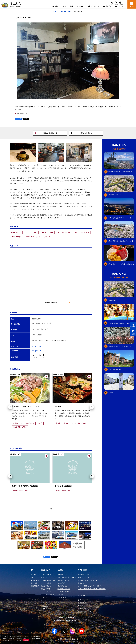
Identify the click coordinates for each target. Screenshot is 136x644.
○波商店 (58, 406)
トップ (55, 11)
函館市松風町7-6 (22, 114)
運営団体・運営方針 (61, 621)
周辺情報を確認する (57, 303)
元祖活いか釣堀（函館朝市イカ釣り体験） (121, 323)
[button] (10, 407)
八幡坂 (111, 393)
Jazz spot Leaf (36, 346)
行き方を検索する (81, 133)
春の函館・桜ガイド (115, 195)
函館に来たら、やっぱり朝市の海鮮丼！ (121, 264)
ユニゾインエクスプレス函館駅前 (25, 486)
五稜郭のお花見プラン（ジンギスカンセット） (121, 346)
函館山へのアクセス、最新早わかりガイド (121, 172)
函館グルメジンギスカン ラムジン (25, 406)
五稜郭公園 (112, 300)
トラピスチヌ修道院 (115, 369)
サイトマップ (73, 621)
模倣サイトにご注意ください (68, 618)
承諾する (26, 640)
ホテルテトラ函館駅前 (63, 486)
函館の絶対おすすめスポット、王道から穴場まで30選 (121, 218)
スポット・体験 (66, 11)
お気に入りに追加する (46, 133)
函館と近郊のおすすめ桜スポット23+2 (121, 241)
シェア (18, 119)
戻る (42, 509)
